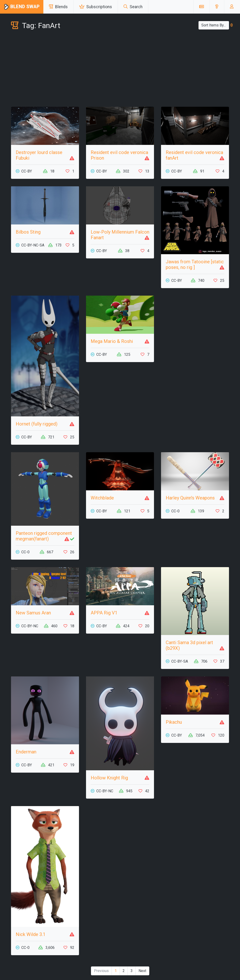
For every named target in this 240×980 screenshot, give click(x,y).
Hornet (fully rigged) (37, 424)
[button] (217, 7)
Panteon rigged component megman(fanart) (44, 536)
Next (142, 971)
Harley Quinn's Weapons (190, 498)
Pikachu (174, 722)
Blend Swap (22, 7)
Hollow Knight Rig (109, 778)
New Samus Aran (33, 613)
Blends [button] (58, 7)
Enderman (26, 752)
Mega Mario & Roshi (112, 341)
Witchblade (102, 498)
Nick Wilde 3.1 (31, 934)
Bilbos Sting (28, 232)
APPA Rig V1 (104, 613)
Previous (101, 971)
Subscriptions (96, 7)
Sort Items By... (215, 25)
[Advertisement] (120, 69)
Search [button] (133, 7)
